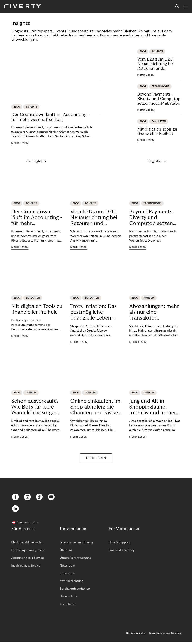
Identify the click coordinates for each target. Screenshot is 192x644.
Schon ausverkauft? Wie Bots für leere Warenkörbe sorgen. (35, 407)
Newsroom (67, 567)
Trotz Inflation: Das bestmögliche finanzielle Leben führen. (93, 312)
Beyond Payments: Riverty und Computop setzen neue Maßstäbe (159, 99)
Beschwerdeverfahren (75, 591)
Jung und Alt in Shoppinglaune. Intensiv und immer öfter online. (153, 407)
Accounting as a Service (27, 560)
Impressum (67, 575)
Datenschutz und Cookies (165, 635)
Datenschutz (69, 598)
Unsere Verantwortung (75, 560)
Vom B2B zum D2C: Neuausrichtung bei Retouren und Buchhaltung (156, 64)
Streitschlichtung (71, 583)
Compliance (68, 606)
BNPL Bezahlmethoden (27, 544)
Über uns (66, 552)
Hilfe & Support (119, 544)
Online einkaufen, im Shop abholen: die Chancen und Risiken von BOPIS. (96, 407)
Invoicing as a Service (26, 567)
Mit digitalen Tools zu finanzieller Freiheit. (157, 131)
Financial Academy (121, 552)
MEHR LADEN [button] (96, 458)
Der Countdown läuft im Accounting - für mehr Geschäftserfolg (50, 117)
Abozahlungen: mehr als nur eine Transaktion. (154, 312)
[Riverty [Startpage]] (23, 6)
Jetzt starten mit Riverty (77, 544)
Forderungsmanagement (28, 552)
